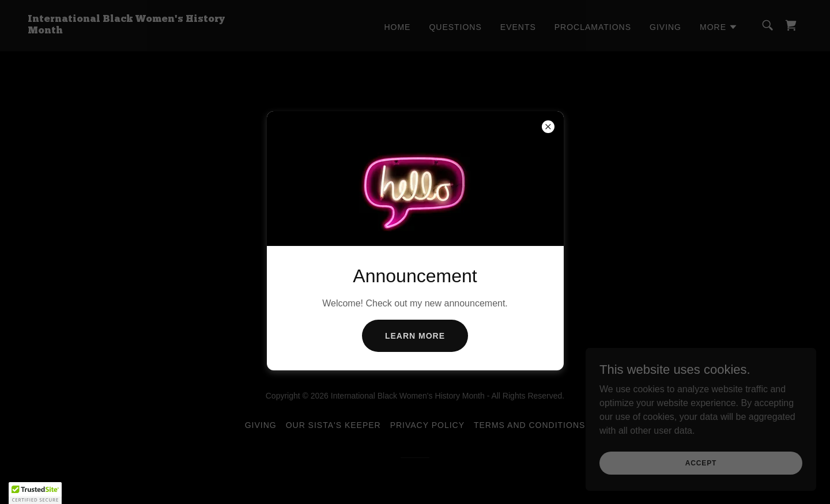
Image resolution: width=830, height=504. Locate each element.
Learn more (415, 336)
